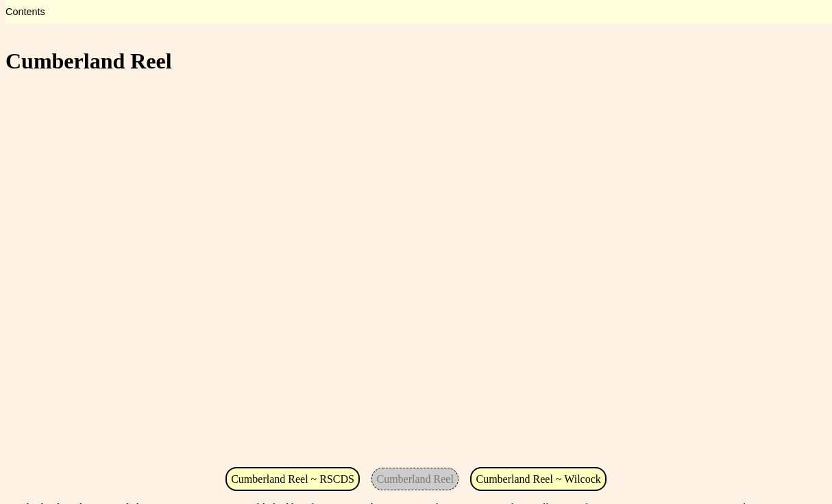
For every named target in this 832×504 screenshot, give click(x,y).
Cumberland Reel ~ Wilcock (538, 479)
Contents (25, 12)
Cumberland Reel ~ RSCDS (293, 479)
